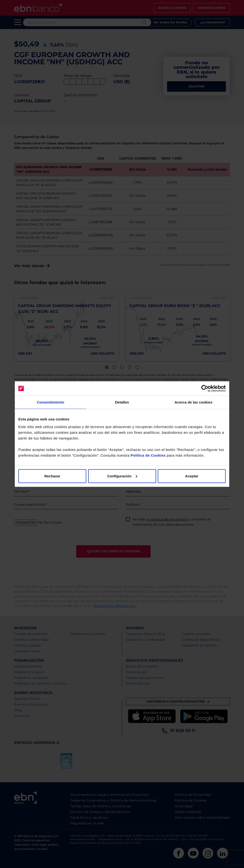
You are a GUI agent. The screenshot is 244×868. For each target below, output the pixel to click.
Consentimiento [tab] (51, 402)
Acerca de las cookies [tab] (194, 402)
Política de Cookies (148, 455)
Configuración (122, 476)
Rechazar (52, 476)
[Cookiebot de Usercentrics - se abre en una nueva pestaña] (205, 389)
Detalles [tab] (122, 402)
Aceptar (192, 476)
